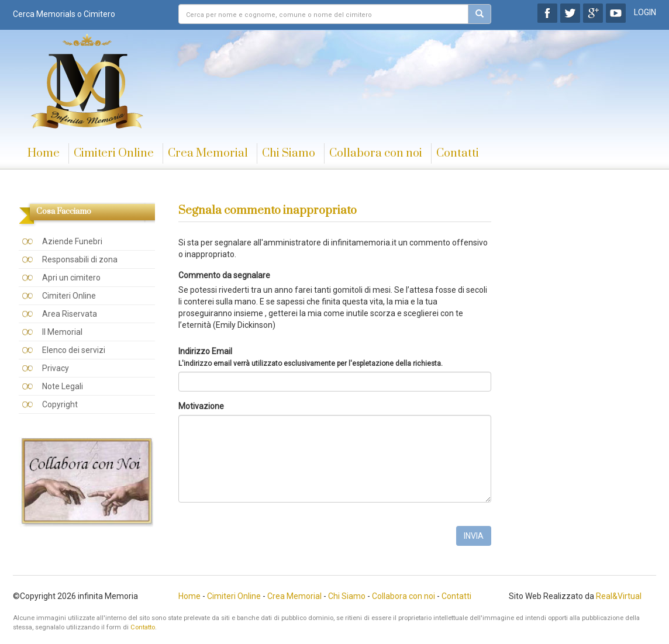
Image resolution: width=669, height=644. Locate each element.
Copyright (60, 404)
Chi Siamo (289, 153)
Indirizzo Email (311, 357)
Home (44, 153)
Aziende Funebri (72, 241)
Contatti (458, 153)
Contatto (143, 627)
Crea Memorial (208, 153)
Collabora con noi (376, 153)
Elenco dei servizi (74, 350)
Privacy (56, 368)
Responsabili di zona (80, 259)
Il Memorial (62, 332)
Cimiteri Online (114, 153)
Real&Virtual (619, 596)
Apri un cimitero (71, 278)
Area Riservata (70, 314)
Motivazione (201, 406)
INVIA (474, 536)
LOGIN (645, 12)
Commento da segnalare (224, 275)
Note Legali (63, 386)
